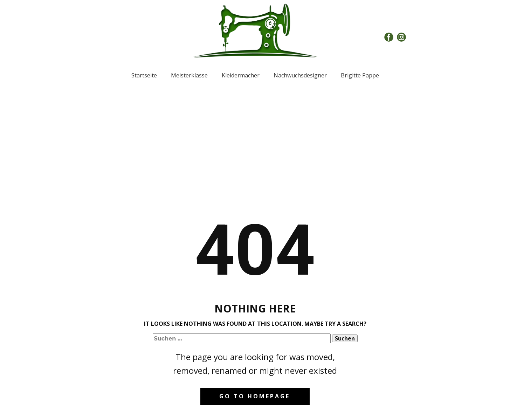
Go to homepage (255, 396)
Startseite (144, 75)
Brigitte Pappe (360, 75)
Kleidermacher (241, 75)
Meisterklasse (189, 75)
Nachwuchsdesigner (300, 75)
